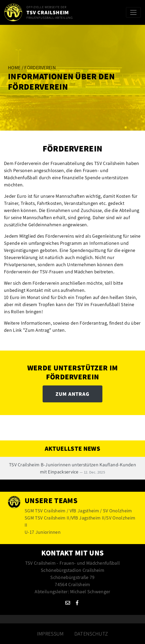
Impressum (50, 634)
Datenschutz (91, 634)
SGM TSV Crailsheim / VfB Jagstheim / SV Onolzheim (78, 511)
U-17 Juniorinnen (43, 532)
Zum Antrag (72, 394)
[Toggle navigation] (133, 12)
